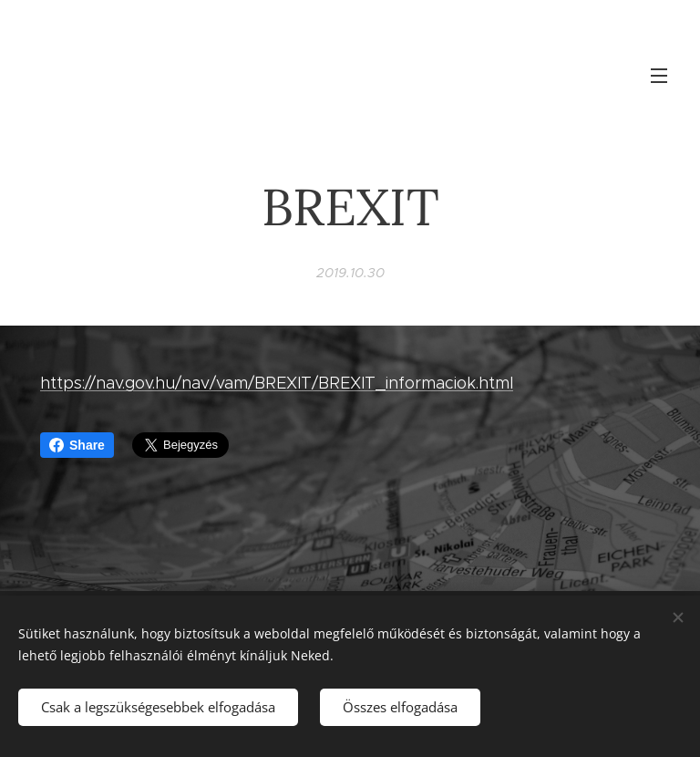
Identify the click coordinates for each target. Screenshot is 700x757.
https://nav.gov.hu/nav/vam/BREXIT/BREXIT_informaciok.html (277, 383)
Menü (659, 76)
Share (77, 445)
